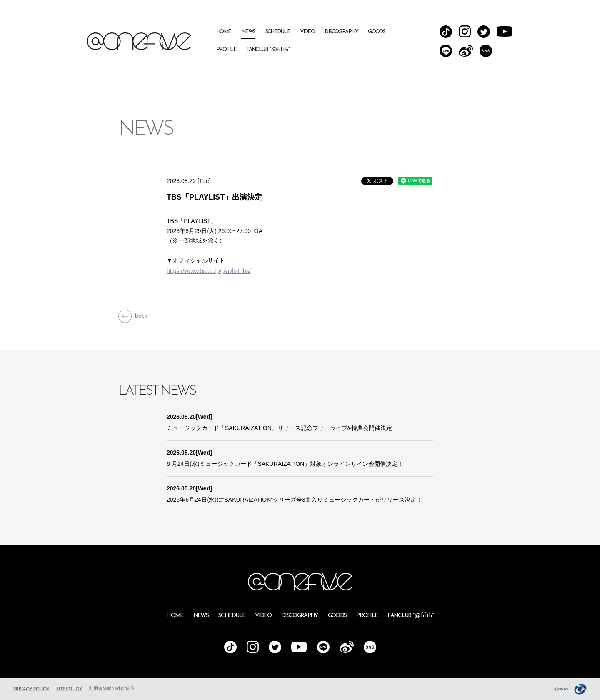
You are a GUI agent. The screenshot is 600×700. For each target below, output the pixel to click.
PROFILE (226, 50)
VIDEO (307, 32)
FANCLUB (268, 50)
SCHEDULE (278, 32)
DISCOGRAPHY (341, 32)
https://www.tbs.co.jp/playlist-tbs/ (209, 271)
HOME (224, 32)
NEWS (248, 32)
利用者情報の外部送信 (112, 688)
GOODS (376, 32)
